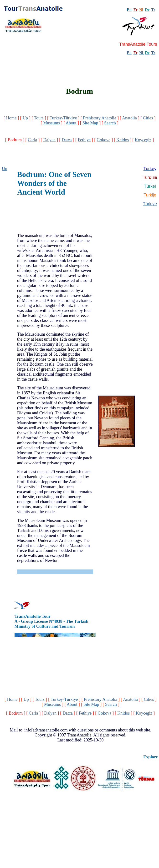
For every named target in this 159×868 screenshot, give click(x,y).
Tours (39, 118)
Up (25, 118)
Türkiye (150, 204)
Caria (33, 140)
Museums (51, 123)
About (71, 123)
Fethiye (84, 140)
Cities (148, 118)
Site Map (90, 123)
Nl (141, 53)
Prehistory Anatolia (100, 118)
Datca (67, 140)
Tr (153, 10)
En (129, 53)
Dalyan (49, 140)
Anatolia (129, 118)
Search (110, 123)
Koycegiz (143, 140)
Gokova (104, 140)
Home (11, 118)
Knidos (123, 140)
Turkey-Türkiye (63, 118)
